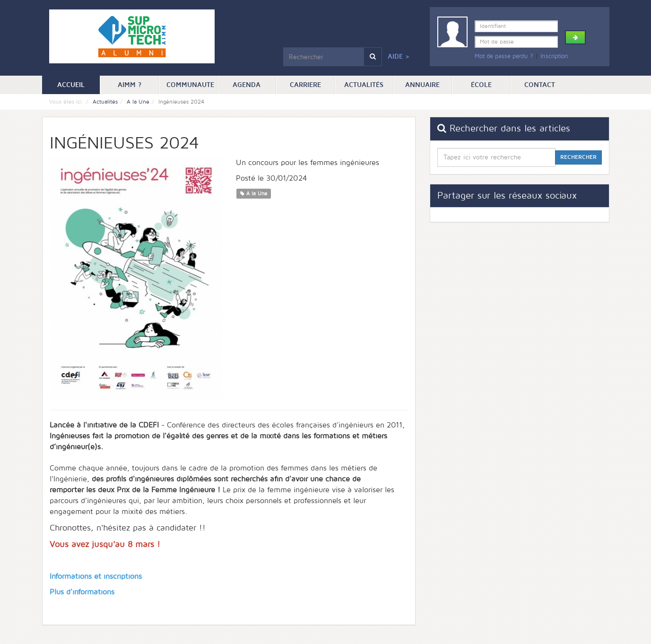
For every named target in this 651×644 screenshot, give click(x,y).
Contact (540, 85)
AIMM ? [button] (130, 85)
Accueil (78, 84)
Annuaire (422, 85)
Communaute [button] (190, 85)
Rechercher (578, 157)
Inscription (554, 56)
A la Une (138, 102)
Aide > (399, 57)
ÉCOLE (481, 85)
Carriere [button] (305, 85)
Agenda (247, 85)
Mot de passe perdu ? (504, 56)
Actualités (364, 85)
